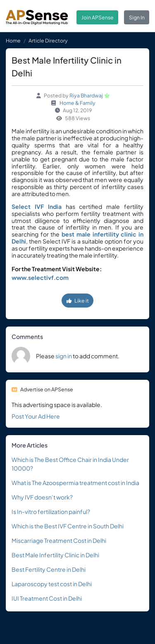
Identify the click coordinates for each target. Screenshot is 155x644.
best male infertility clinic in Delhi (77, 238)
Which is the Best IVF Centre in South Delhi (68, 526)
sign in (64, 356)
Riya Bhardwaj (86, 95)
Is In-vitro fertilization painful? (51, 511)
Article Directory (48, 40)
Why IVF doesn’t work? (42, 497)
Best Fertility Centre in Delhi (49, 569)
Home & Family (77, 103)
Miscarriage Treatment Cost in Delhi (59, 540)
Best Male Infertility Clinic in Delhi (55, 555)
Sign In (137, 17)
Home (13, 40)
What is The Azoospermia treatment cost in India (75, 483)
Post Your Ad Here (36, 416)
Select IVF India (37, 206)
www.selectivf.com (40, 277)
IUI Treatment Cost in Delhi (47, 598)
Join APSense (98, 17)
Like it (78, 301)
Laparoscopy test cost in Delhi (52, 584)
